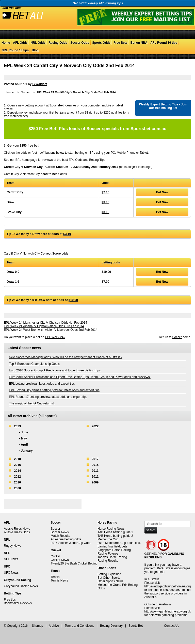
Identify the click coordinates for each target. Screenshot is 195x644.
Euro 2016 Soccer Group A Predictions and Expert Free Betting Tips (55, 370)
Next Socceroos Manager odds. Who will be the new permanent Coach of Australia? (66, 357)
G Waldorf (39, 84)
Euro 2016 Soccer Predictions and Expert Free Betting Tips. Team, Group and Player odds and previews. (80, 377)
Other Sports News (110, 581)
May (24, 438)
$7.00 (105, 282)
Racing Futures (108, 554)
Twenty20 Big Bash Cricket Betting (74, 563)
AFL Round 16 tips (164, 43)
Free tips (10, 600)
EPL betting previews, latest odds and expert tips (42, 384)
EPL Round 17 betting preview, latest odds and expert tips (48, 397)
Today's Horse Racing (112, 557)
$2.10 (105, 192)
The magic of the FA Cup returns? (32, 403)
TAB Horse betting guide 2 (115, 536)
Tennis (55, 577)
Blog (35, 50)
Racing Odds (58, 43)
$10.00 (106, 272)
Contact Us (172, 626)
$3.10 (105, 202)
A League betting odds (66, 539)
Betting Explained (109, 574)
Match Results (60, 536)
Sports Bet (136, 626)
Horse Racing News (111, 529)
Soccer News (60, 532)
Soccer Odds (80, 43)
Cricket (55, 556)
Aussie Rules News (17, 529)
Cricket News (60, 560)
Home (6, 43)
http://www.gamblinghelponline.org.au (170, 586)
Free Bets (120, 43)
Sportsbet (57, 105)
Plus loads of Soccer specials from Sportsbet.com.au (97, 129)
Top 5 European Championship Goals (34, 364)
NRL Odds (38, 43)
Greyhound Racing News (21, 586)
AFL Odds (20, 43)
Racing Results (108, 561)
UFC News (11, 573)
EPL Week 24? (55, 337)
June (25, 432)
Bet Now (162, 192)
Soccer (25, 92)
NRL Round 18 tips (15, 50)
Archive (54, 626)
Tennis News (59, 580)
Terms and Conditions (79, 626)
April (24, 445)
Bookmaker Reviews (18, 603)
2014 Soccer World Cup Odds (71, 543)
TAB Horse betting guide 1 (115, 532)
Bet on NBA (139, 43)
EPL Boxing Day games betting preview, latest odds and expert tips (54, 390)
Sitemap (38, 626)
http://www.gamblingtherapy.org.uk (168, 611)
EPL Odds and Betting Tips (87, 160)
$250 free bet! (30, 146)
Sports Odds (101, 43)
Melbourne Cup (108, 539)
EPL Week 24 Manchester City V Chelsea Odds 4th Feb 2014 (45, 323)
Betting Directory (111, 626)
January (27, 451)
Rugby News (12, 546)
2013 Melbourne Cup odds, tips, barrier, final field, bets (119, 545)
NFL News (11, 559)
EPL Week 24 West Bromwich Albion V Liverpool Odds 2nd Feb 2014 (51, 330)
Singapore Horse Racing (114, 550)
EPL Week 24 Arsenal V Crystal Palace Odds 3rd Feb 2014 (44, 326)
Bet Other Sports (109, 578)
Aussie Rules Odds (17, 532)
